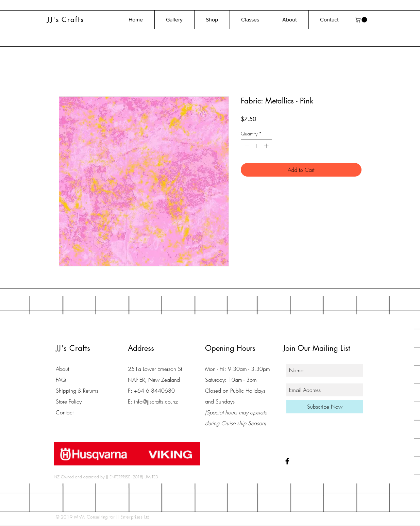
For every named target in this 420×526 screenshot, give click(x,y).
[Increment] (267, 146)
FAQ (61, 380)
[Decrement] (246, 146)
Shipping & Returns (77, 391)
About (62, 369)
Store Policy (69, 401)
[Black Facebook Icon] (287, 461)
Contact (65, 412)
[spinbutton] (256, 146)
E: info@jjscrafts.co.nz (153, 401)
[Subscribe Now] (325, 407)
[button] (362, 20)
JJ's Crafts (65, 20)
